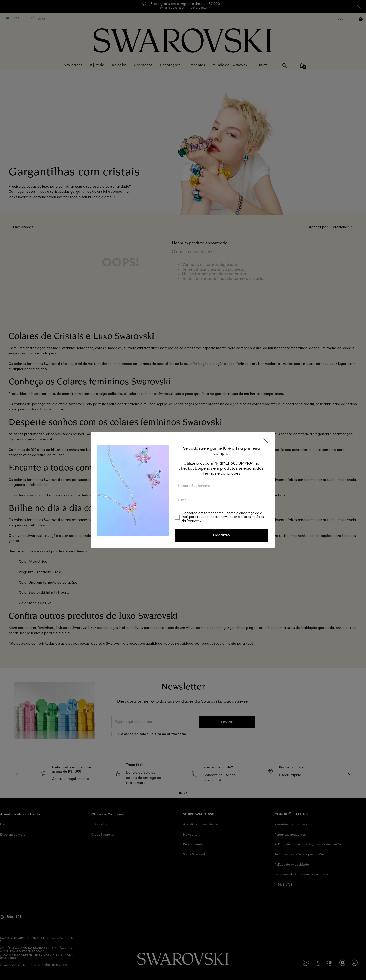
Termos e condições (221, 473)
